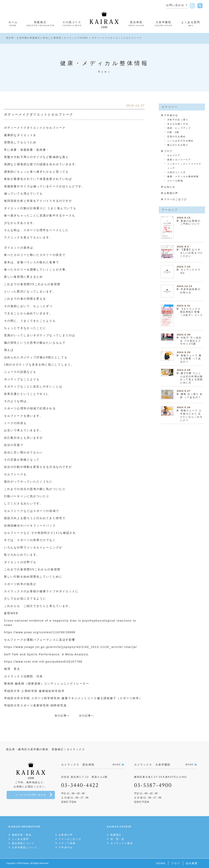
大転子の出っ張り (178, 120)
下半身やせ (171, 115)
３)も (59, 533)
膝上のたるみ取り (178, 145)
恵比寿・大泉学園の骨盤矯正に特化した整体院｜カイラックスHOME (47, 38)
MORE (117, 765)
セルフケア (174, 155)
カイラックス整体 (122, 843)
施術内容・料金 (22, 835)
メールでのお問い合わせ (31, 795)
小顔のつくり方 (176, 172)
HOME (161, 863)
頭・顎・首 (117, 839)
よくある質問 (20, 839)
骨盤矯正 (116, 835)
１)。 (47, 394)
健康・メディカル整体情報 (183, 176)
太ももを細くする (178, 124)
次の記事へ (87, 716)
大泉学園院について (25, 848)
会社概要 (192, 863)
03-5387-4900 (153, 785)
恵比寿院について (23, 843)
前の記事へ (62, 716)
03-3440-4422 (80, 785)
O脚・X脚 (173, 132)
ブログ (168, 151)
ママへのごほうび (175, 199)
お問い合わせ (175, 5)
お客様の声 (171, 193)
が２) (51, 533)
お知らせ (170, 187)
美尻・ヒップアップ (179, 128)
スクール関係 (175, 181)
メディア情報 (67, 843)
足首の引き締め (176, 136)
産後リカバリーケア (179, 160)
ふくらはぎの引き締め (180, 141)
